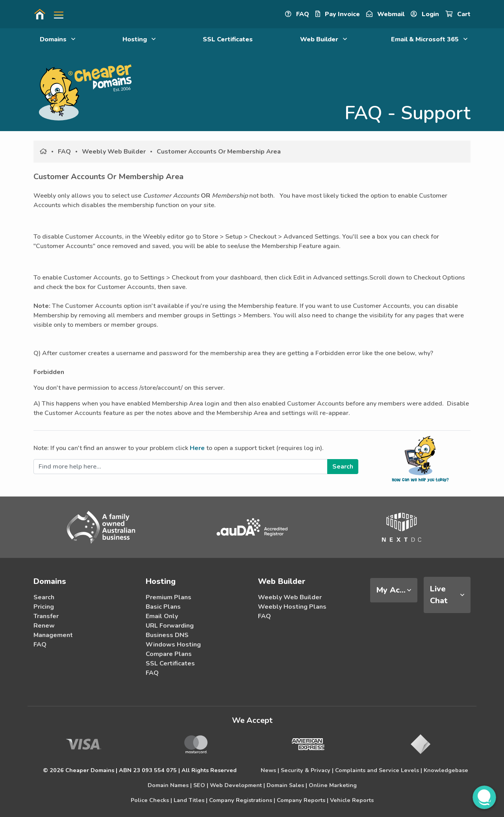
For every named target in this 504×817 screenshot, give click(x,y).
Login (425, 14)
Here (197, 448)
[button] (56, 14)
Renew (44, 626)
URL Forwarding (170, 626)
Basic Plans (163, 607)
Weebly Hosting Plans (292, 607)
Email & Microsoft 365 (429, 39)
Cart (458, 14)
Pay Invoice (338, 14)
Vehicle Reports (352, 800)
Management (53, 635)
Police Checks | (151, 800)
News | (270, 770)
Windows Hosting (173, 645)
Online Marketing (333, 785)
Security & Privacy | (307, 770)
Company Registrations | (242, 800)
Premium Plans (169, 597)
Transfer (46, 616)
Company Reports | (303, 800)
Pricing (44, 607)
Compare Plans (169, 654)
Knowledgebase (446, 770)
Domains (57, 39)
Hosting (139, 39)
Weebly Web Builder (114, 152)
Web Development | (237, 785)
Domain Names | (170, 785)
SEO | (201, 785)
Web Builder (323, 39)
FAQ (297, 14)
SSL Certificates (228, 39)
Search (44, 597)
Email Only (162, 616)
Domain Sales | (287, 785)
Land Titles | (191, 800)
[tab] (394, 590)
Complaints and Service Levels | (379, 770)
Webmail (385, 14)
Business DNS (167, 635)
